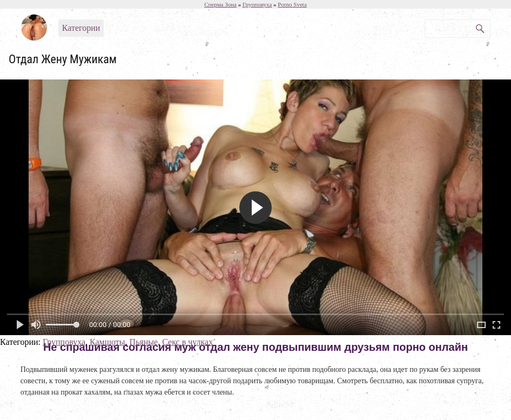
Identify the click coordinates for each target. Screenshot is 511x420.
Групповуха (64, 342)
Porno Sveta (292, 4)
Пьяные (144, 342)
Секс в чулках (187, 342)
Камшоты (107, 342)
